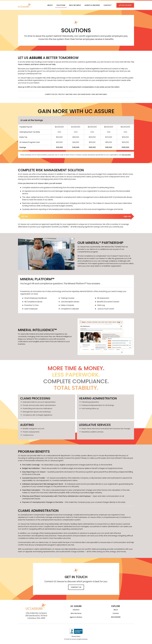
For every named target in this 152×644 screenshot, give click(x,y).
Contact (108, 5)
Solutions (61, 5)
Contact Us (76, 586)
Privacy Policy (76, 635)
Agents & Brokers (92, 5)
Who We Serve (75, 5)
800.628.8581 (125, 5)
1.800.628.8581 (126, 154)
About (50, 5)
